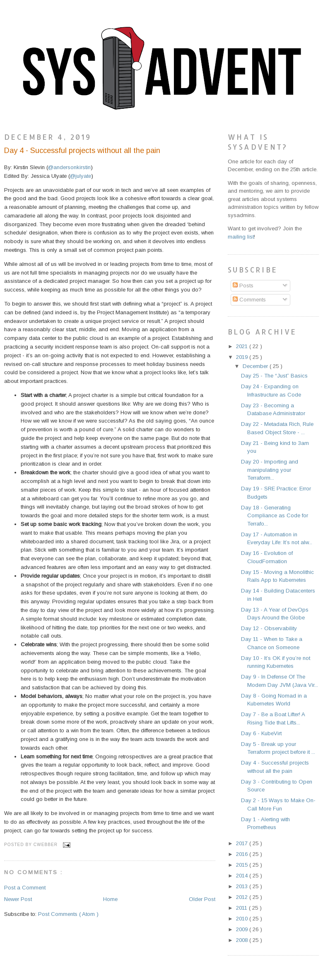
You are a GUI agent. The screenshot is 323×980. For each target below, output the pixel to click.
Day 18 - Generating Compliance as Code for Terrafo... (275, 516)
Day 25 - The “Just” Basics (274, 376)
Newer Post (18, 899)
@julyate (81, 176)
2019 (243, 357)
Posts (243, 286)
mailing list (241, 237)
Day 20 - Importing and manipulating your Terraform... (270, 470)
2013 (243, 886)
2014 (243, 876)
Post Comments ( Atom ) (68, 914)
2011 (242, 908)
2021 (243, 346)
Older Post (202, 899)
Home (110, 899)
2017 (243, 843)
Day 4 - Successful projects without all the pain (82, 151)
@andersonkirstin (69, 167)
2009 (243, 929)
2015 (243, 865)
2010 (243, 919)
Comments (249, 300)
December (256, 366)
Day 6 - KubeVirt (261, 733)
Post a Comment (25, 888)
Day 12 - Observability (269, 628)
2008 (243, 940)
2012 (243, 897)
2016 (243, 854)
